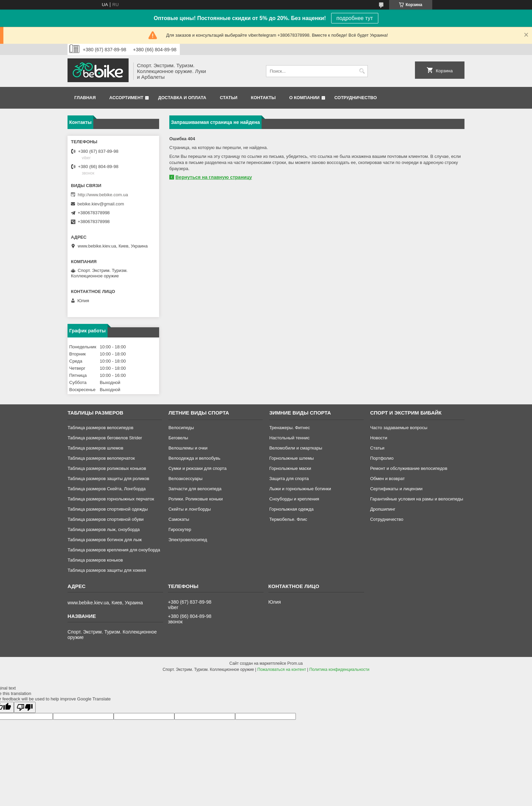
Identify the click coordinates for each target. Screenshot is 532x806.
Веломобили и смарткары (296, 448)
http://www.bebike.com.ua (103, 195)
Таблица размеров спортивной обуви (106, 519)
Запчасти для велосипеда (195, 489)
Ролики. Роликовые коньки (195, 499)
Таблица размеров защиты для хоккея (107, 570)
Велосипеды (181, 428)
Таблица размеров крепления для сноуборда (114, 550)
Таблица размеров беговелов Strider (105, 438)
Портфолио (382, 458)
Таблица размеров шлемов (95, 448)
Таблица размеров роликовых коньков (107, 468)
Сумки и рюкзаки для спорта (197, 468)
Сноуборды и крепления (294, 499)
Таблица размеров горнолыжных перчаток (111, 499)
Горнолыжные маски (290, 468)
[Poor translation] (25, 707)
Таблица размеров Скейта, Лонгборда (107, 489)
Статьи (229, 98)
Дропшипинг (383, 509)
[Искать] (362, 71)
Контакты (263, 98)
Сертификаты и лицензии (396, 489)
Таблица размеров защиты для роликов (108, 479)
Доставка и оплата (182, 98)
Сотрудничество (356, 98)
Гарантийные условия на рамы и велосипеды (417, 499)
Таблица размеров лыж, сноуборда (104, 529)
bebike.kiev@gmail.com (101, 204)
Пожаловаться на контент (282, 670)
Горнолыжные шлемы (292, 458)
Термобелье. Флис (288, 519)
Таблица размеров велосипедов (100, 428)
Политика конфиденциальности (339, 670)
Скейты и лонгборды (189, 509)
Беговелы (178, 438)
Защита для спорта (289, 479)
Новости (379, 438)
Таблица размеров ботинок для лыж (105, 540)
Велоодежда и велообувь (194, 458)
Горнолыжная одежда (292, 509)
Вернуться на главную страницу (214, 177)
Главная (85, 98)
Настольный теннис (290, 438)
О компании (304, 98)
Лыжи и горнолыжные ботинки (300, 489)
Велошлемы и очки (188, 448)
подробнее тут (355, 18)
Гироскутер (180, 529)
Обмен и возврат (387, 479)
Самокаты (179, 519)
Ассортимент (126, 98)
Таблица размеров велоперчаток (101, 458)
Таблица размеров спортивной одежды (108, 509)
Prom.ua (295, 663)
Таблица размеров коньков (95, 560)
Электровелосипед (188, 540)
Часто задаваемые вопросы (399, 428)
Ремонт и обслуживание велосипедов (409, 468)
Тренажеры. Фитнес (290, 428)
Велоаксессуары (185, 479)
